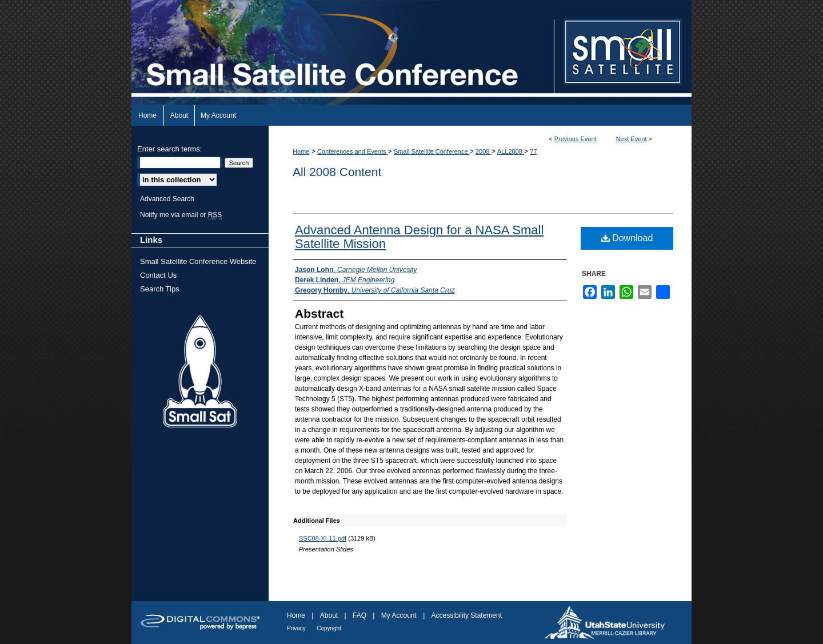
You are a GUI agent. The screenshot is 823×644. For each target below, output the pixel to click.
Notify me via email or (181, 215)
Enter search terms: (169, 149)
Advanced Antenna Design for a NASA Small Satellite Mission (419, 237)
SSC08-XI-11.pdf (323, 538)
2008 (484, 151)
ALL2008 (511, 151)
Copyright (329, 628)
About (329, 615)
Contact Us (158, 275)
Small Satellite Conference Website (198, 261)
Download (627, 238)
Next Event (632, 139)
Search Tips (160, 289)
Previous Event (576, 139)
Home (301, 151)
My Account (399, 615)
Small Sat (200, 372)
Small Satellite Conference (432, 151)
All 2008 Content (337, 172)
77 (533, 151)
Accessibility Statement (467, 615)
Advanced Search (167, 199)
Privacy (296, 628)
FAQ (359, 615)
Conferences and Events (353, 151)
